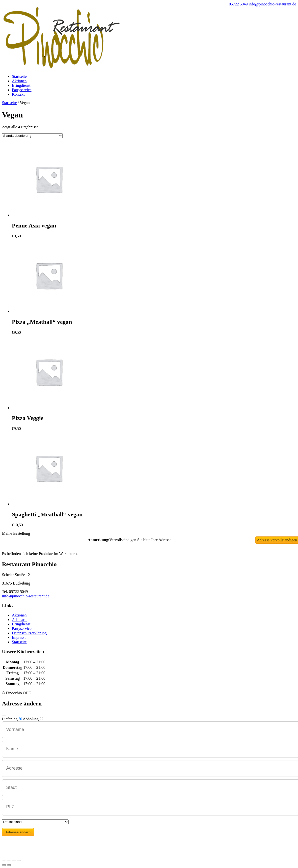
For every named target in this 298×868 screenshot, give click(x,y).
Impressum (21, 637)
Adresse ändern (18, 832)
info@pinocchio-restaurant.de (26, 596)
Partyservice (22, 90)
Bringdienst (21, 85)
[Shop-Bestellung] (32, 136)
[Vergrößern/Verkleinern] (19, 861)
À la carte (20, 620)
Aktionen (19, 81)
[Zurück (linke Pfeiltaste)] (4, 865)
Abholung (33, 719)
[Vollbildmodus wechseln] (14, 861)
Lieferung (12, 719)
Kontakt (18, 94)
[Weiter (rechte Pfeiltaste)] (9, 865)
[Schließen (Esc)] (4, 861)
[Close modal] (4, 715)
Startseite (19, 76)
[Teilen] (9, 861)
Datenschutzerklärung (29, 633)
